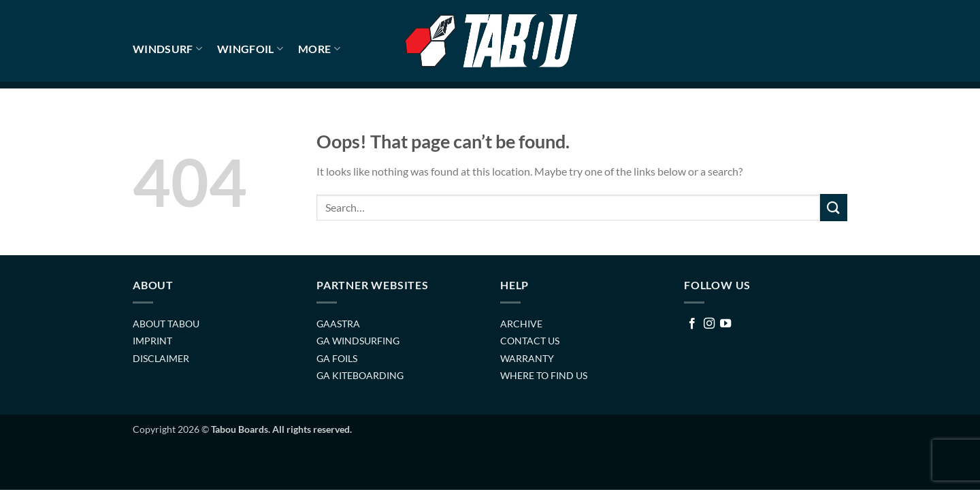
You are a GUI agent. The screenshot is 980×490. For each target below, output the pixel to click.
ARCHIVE (521, 324)
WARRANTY (527, 358)
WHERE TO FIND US (544, 375)
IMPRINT (152, 341)
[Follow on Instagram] (709, 324)
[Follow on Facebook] (692, 324)
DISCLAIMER (161, 358)
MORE (319, 49)
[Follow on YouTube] (725, 324)
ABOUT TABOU (166, 324)
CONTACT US (530, 341)
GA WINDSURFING (358, 341)
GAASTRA (338, 324)
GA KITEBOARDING (360, 375)
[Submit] (834, 207)
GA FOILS (337, 358)
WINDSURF (167, 49)
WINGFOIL (250, 49)
